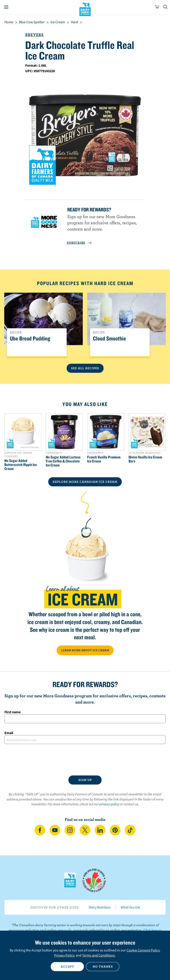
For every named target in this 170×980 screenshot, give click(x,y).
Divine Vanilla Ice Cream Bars (145, 459)
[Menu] (6, 7)
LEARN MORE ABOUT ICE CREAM (85, 650)
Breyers (35, 35)
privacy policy (109, 804)
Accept (67, 966)
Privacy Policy (64, 955)
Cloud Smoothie (109, 339)
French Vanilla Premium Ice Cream (104, 459)
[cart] (157, 7)
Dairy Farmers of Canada (85, 9)
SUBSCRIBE (79, 243)
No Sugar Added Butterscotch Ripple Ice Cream (21, 465)
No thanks (103, 966)
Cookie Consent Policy (143, 950)
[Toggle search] (166, 7)
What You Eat (130, 907)
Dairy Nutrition (100, 907)
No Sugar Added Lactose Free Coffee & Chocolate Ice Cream (63, 461)
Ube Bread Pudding (30, 339)
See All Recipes (85, 368)
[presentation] (85, 760)
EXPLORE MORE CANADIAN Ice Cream (85, 482)
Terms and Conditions (99, 955)
